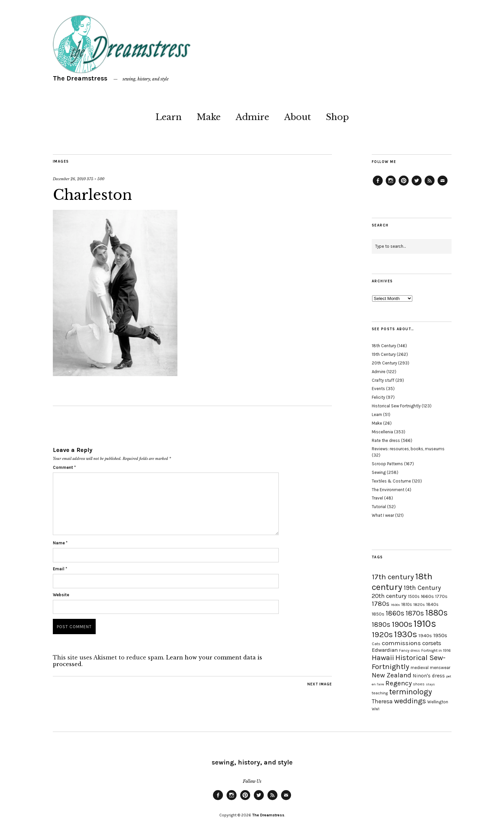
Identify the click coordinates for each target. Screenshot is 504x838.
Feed (430, 185)
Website (61, 595)
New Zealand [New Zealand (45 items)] (392, 675)
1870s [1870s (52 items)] (415, 613)
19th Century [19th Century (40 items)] (422, 588)
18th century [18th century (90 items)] (402, 582)
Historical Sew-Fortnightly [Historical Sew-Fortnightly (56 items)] (409, 662)
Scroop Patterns (387, 464)
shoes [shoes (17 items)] (419, 684)
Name (60, 543)
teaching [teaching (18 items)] (380, 693)
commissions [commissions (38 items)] (401, 643)
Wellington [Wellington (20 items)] (438, 702)
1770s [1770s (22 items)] (441, 596)
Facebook (378, 185)
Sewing (379, 472)
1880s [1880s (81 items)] (437, 613)
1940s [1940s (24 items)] (425, 635)
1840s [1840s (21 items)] (432, 604)
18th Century (384, 346)
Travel (377, 498)
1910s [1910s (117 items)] (425, 624)
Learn (169, 117)
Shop (337, 117)
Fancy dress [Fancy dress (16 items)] (409, 651)
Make (209, 117)
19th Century (384, 354)
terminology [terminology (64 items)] (410, 692)
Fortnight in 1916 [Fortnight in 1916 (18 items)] (436, 650)
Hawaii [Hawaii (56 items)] (383, 658)
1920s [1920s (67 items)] (382, 634)
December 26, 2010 (69, 179)
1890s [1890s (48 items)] (381, 625)
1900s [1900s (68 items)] (402, 624)
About (298, 117)
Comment (64, 467)
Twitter (417, 185)
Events (378, 389)
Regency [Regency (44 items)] (399, 683)
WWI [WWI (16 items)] (376, 709)
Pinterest (404, 185)
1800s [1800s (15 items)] (395, 605)
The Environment (388, 490)
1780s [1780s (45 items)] (381, 604)
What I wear (383, 515)
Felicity (378, 397)
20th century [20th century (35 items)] (389, 596)
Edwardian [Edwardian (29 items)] (385, 650)
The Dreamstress (80, 78)
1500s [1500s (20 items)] (414, 596)
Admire (252, 117)
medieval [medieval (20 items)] (420, 668)
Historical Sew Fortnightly (396, 406)
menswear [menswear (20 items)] (440, 668)
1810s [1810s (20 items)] (407, 604)
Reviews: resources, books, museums (408, 449)
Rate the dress (386, 440)
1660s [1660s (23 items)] (427, 596)
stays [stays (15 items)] (430, 684)
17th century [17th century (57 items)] (393, 577)
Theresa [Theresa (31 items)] (382, 701)
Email (60, 569)
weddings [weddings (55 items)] (410, 701)
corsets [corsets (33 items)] (432, 643)
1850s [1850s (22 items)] (378, 614)
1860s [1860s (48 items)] (395, 613)
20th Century (384, 363)
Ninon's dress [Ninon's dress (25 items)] (429, 676)
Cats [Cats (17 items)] (376, 644)
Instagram (391, 185)
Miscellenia (382, 432)
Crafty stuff (383, 380)
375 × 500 (96, 179)
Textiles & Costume (391, 481)
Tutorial (379, 507)
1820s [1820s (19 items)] (419, 604)
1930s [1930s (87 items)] (406, 634)
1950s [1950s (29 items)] (440, 635)
